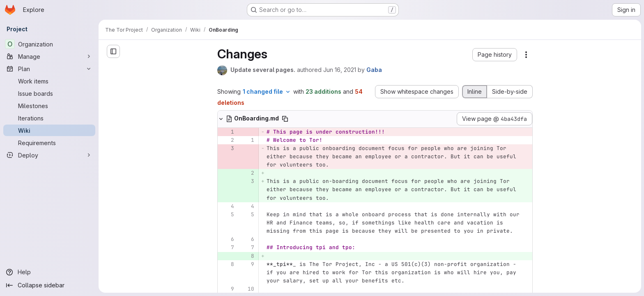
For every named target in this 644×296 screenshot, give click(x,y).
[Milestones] (49, 106)
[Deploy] (49, 155)
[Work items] (49, 81)
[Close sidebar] (113, 51)
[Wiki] (49, 130)
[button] (540, 55)
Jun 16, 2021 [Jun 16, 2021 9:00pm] (385, 70)
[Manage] (49, 56)
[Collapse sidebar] (49, 285)
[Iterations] (49, 118)
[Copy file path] (330, 119)
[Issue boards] (49, 93)
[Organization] (49, 44)
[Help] (49, 272)
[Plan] (49, 69)
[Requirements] (49, 143)
